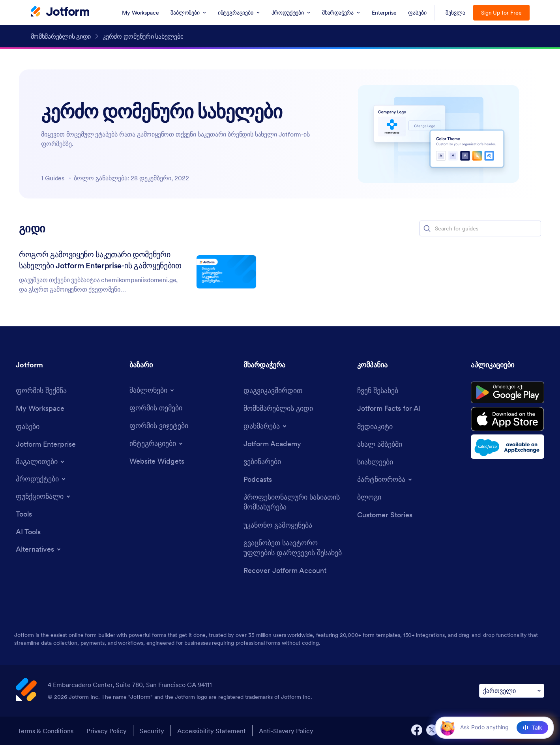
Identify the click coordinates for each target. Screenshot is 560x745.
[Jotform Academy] (272, 444)
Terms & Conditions (46, 731)
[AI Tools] (28, 532)
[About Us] (378, 390)
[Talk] (532, 728)
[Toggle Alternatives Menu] (39, 549)
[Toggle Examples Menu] (41, 462)
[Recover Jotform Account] (285, 570)
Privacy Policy (107, 731)
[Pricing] (28, 426)
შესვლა (455, 13)
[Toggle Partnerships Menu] (385, 479)
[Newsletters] (375, 462)
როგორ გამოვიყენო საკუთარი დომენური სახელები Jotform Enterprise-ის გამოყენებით (100, 260)
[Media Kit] (375, 426)
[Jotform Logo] (60, 12)
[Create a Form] (41, 390)
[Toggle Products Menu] (41, 479)
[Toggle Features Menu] (44, 496)
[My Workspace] (40, 408)
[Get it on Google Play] (508, 393)
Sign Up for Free (501, 13)
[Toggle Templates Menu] (152, 390)
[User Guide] (278, 408)
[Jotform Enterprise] (46, 444)
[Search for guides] (487, 228)
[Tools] (24, 514)
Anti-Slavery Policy (286, 731)
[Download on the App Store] (508, 419)
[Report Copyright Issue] (296, 548)
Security (152, 731)
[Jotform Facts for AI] (389, 408)
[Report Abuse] (278, 525)
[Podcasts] (258, 479)
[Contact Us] (273, 390)
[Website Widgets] (157, 461)
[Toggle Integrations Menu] (157, 444)
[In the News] (380, 444)
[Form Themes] (156, 408)
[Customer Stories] (385, 515)
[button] (427, 228)
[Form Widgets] (159, 426)
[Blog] (369, 497)
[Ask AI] (491, 727)
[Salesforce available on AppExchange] (508, 447)
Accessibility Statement (212, 731)
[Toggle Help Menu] (266, 426)
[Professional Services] (296, 502)
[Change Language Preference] (512, 691)
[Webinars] (262, 461)
